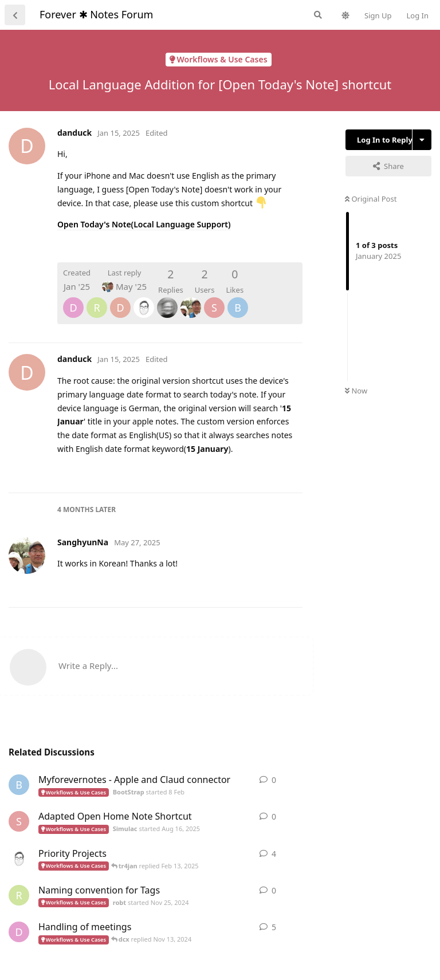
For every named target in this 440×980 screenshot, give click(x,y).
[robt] (97, 300)
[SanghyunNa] (191, 300)
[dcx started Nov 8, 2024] (19, 932)
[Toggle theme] (345, 15)
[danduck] (120, 300)
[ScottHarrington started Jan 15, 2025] (19, 859)
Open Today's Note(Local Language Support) (144, 224)
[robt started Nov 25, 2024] (19, 895)
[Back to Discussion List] (15, 15)
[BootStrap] (238, 300)
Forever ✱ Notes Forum (96, 14)
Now (356, 391)
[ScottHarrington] (144, 300)
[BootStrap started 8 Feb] (19, 785)
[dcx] (73, 300)
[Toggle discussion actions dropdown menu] (422, 140)
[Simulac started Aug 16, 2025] (19, 821)
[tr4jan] (167, 300)
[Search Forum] (318, 15)
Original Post (371, 199)
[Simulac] (214, 300)
